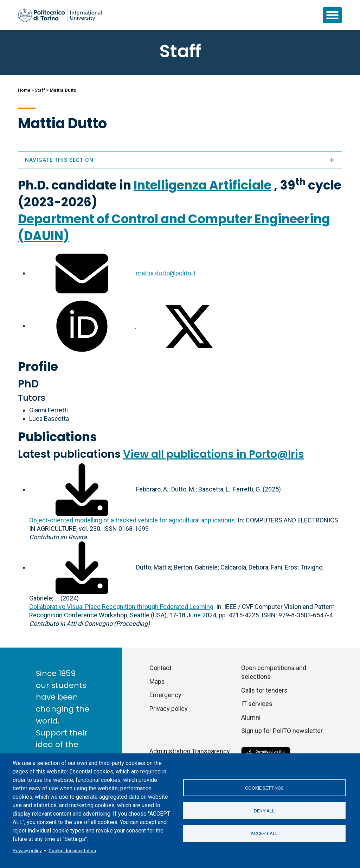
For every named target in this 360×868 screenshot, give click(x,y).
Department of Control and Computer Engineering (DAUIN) (174, 227)
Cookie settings (264, 788)
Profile (38, 367)
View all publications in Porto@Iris (214, 454)
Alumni (251, 717)
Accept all (264, 834)
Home (24, 90)
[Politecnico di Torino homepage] (60, 15)
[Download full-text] (82, 489)
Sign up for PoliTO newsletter (282, 731)
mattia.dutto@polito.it (166, 273)
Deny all (264, 811)
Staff (40, 90)
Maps (157, 681)
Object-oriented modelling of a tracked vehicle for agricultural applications (132, 520)
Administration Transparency (190, 751)
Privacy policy (27, 850)
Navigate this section (180, 160)
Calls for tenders (264, 690)
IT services (257, 704)
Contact (160, 668)
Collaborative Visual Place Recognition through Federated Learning (121, 607)
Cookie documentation (72, 850)
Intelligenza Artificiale (202, 185)
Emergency (165, 695)
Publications (57, 437)
